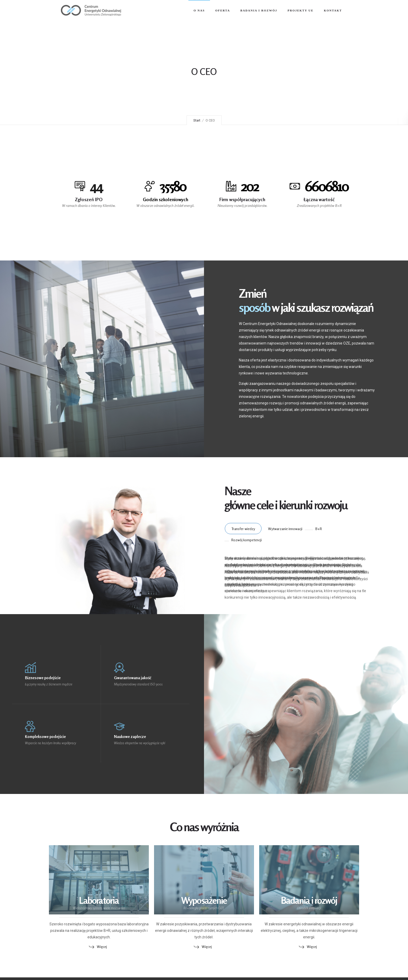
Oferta (223, 10)
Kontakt (333, 10)
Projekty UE (301, 10)
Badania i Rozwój (259, 10)
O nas (199, 10)
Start (197, 120)
